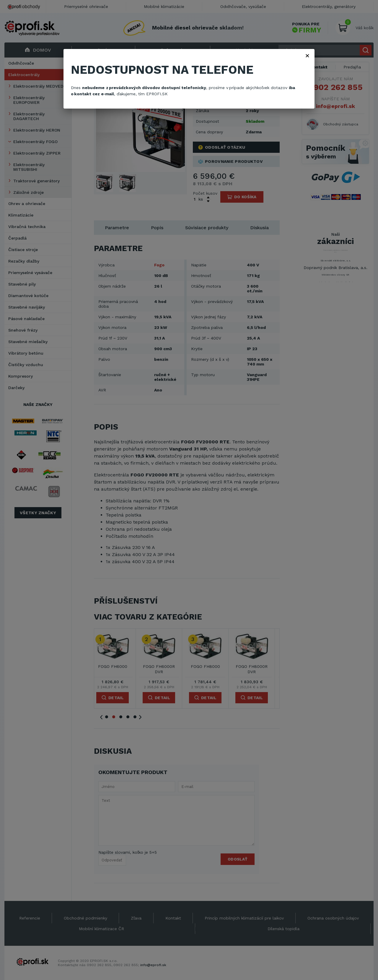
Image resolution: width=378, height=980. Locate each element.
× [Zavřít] (307, 55)
